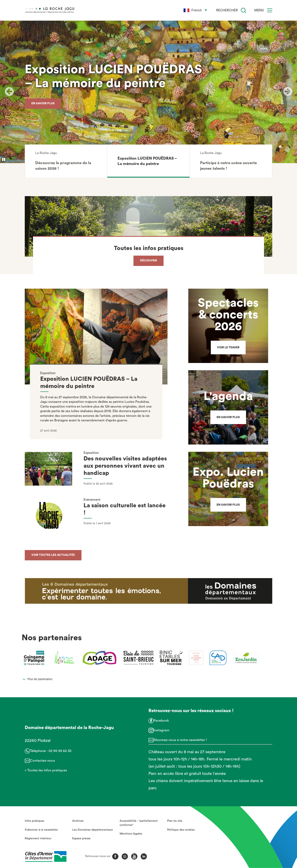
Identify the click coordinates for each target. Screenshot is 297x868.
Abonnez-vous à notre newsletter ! (180, 740)
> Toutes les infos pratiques (46, 770)
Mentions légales (131, 834)
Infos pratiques (34, 821)
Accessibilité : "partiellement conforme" (139, 823)
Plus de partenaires (40, 679)
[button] (66, 161)
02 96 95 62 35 (60, 751)
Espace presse (81, 838)
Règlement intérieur (38, 838)
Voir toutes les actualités (53, 555)
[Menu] (270, 10)
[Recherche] (243, 10)
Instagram (161, 730)
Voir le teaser (228, 347)
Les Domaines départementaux (93, 830)
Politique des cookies (181, 830)
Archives (78, 821)
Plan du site (175, 821)
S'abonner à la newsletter (41, 830)
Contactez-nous (42, 761)
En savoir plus (43, 103)
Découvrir (148, 261)
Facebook (161, 720)
